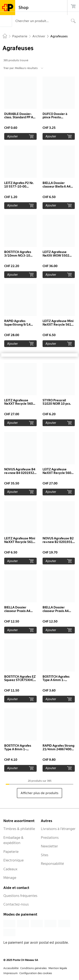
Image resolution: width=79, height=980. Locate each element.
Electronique (13, 860)
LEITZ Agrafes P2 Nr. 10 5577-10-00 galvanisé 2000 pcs (19, 187)
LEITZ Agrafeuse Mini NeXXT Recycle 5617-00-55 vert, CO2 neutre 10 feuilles (20, 544)
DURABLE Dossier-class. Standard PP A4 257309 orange (20, 117)
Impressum (11, 973)
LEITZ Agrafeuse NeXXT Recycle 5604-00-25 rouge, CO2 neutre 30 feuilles (58, 475)
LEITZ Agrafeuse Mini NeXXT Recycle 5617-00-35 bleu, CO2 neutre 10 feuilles (58, 326)
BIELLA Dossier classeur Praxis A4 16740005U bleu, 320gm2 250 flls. (56, 613)
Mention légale (58, 968)
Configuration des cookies (36, 973)
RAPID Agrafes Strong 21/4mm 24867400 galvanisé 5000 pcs (58, 749)
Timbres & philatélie (19, 829)
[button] (20, 108)
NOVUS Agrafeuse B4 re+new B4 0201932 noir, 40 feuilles (20, 473)
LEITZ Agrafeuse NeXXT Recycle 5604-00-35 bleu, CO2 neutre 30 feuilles (20, 406)
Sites (45, 855)
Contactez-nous (16, 904)
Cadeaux (10, 869)
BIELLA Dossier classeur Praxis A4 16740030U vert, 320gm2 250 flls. (17, 613)
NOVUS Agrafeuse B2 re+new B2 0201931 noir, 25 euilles (58, 542)
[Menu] (6, 21)
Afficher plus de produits (39, 793)
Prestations (50, 838)
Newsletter (49, 846)
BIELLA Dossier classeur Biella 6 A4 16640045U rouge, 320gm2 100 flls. (57, 188)
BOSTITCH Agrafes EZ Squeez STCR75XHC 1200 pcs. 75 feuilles (20, 680)
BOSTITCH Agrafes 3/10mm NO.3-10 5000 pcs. (18, 256)
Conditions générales (33, 968)
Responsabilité (52, 864)
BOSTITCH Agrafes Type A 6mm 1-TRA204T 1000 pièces (59, 680)
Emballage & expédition (13, 840)
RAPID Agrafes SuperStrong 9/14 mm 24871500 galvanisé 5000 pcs (18, 326)
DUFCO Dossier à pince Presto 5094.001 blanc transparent (55, 119)
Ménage (10, 878)
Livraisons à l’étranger (58, 829)
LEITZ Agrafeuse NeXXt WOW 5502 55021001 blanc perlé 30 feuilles (59, 257)
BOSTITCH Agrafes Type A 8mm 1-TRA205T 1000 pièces (20, 749)
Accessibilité (11, 968)
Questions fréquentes (20, 896)
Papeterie (11, 852)
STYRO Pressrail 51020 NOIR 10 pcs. (57, 402)
